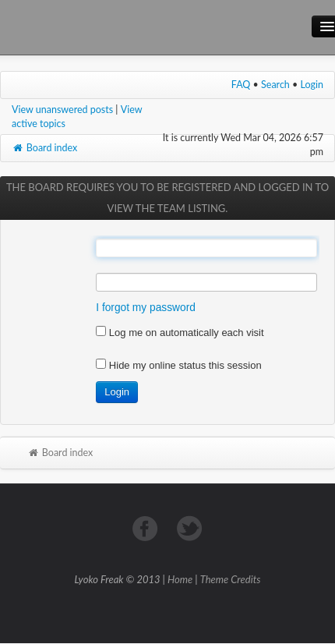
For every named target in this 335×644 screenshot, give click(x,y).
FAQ (241, 85)
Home (180, 579)
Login (312, 85)
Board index (44, 148)
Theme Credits (231, 579)
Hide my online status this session (178, 365)
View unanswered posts (62, 110)
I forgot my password (146, 308)
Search (275, 85)
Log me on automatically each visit (180, 333)
